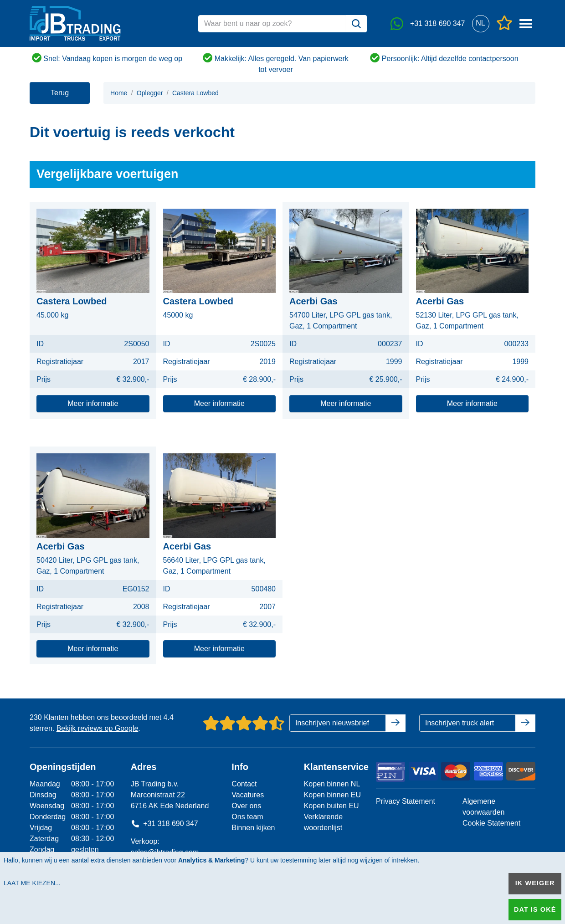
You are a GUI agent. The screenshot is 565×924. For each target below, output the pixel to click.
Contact (244, 784)
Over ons (246, 806)
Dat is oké (535, 909)
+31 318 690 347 (164, 824)
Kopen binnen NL (332, 784)
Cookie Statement (491, 823)
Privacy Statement (406, 801)
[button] (480, 23)
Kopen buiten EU (331, 806)
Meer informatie (93, 403)
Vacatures (248, 795)
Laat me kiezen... (32, 883)
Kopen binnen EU (332, 795)
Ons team (247, 817)
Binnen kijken (253, 828)
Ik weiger (535, 883)
